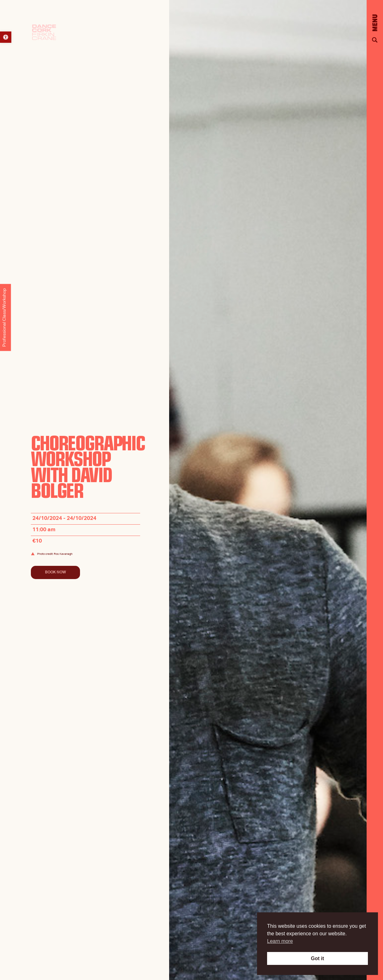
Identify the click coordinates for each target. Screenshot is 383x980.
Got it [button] (317, 958)
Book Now (55, 572)
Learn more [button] (280, 941)
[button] (6, 37)
